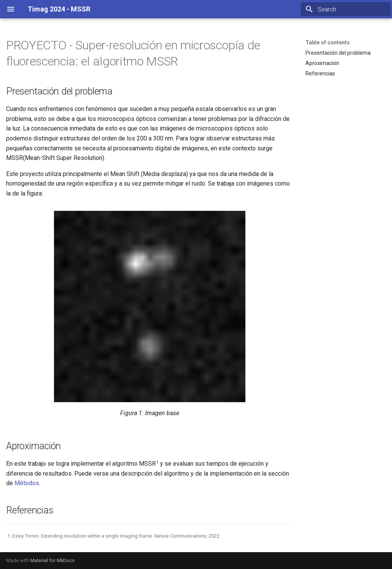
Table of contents (328, 42)
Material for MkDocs (52, 560)
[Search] (346, 9)
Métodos (27, 483)
